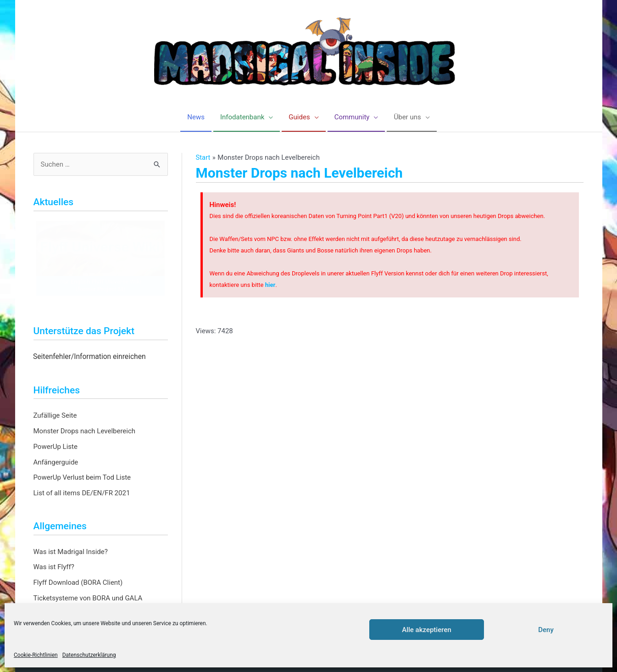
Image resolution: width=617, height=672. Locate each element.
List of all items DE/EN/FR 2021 (82, 493)
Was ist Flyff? (54, 567)
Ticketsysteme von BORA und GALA (88, 598)
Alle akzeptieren (427, 630)
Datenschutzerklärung (89, 655)
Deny (546, 630)
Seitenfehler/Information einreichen (89, 357)
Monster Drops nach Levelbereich (85, 431)
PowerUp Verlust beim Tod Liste (82, 477)
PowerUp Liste (56, 447)
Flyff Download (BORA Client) (78, 582)
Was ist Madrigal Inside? (71, 552)
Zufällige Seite (55, 415)
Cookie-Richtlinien (36, 655)
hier (270, 285)
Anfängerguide (56, 462)
